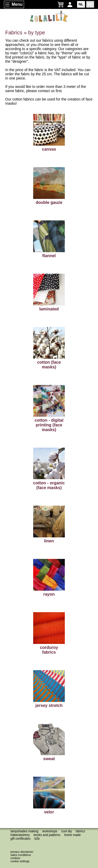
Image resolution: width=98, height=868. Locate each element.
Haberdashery (20, 835)
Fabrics (80, 831)
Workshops (50, 831)
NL (81, 4)
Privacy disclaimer (22, 852)
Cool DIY (67, 831)
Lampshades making (24, 831)
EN (90, 4)
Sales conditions (21, 855)
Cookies (15, 858)
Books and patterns (47, 835)
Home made (72, 835)
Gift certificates (21, 839)
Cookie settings (20, 861)
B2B (37, 839)
